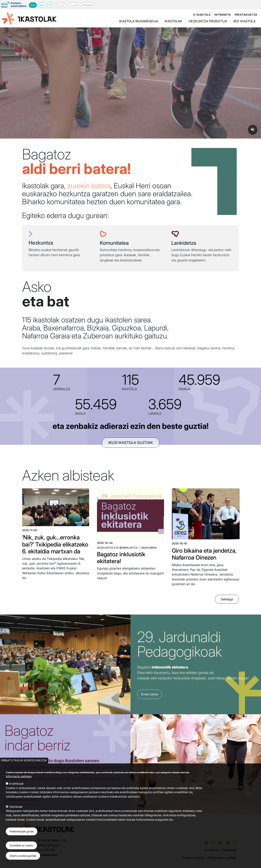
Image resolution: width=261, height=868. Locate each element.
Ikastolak (173, 21)
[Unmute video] (253, 130)
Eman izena (150, 694)
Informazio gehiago (19, 776)
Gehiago (227, 599)
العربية (74, 5)
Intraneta (222, 15)
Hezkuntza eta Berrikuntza (117, 548)
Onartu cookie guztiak (23, 856)
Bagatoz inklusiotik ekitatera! (121, 558)
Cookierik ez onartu (21, 845)
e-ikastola (202, 15)
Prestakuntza (246, 15)
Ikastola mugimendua (139, 21)
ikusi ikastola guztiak (131, 443)
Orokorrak (149, 548)
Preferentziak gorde (22, 831)
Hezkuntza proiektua (208, 21)
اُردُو (62, 5)
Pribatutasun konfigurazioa (24, 760)
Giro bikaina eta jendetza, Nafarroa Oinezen (204, 554)
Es (42, 5)
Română (88, 5)
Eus (33, 5)
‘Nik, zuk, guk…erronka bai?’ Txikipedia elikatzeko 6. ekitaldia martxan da (55, 544)
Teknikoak (16, 807)
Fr (50, 5)
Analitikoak (16, 784)
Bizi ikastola (245, 21)
